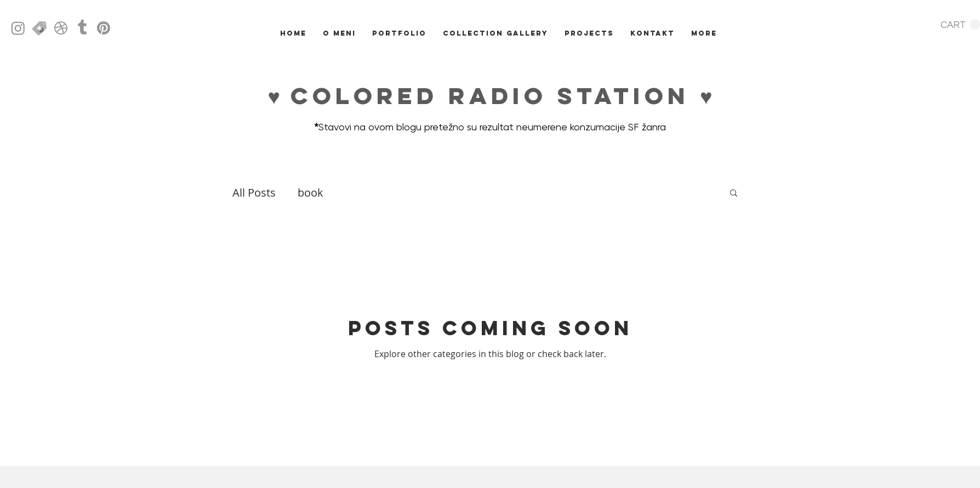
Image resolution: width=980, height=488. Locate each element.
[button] (960, 25)
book (310, 193)
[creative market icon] (39, 28)
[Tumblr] (82, 28)
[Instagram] (18, 28)
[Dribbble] (61, 28)
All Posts (254, 193)
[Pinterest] (104, 28)
